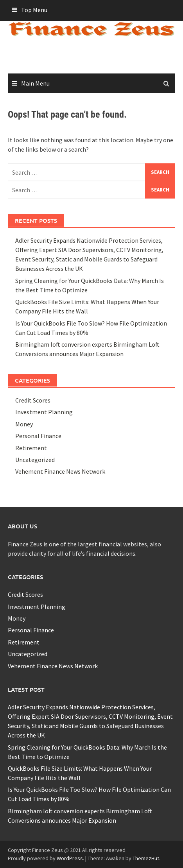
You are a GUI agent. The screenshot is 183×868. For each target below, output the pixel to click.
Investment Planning (44, 412)
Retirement (31, 448)
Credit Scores (33, 400)
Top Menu (34, 10)
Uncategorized (35, 460)
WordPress (70, 858)
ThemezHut (146, 858)
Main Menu (35, 83)
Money (24, 424)
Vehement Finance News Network (60, 471)
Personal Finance (38, 436)
